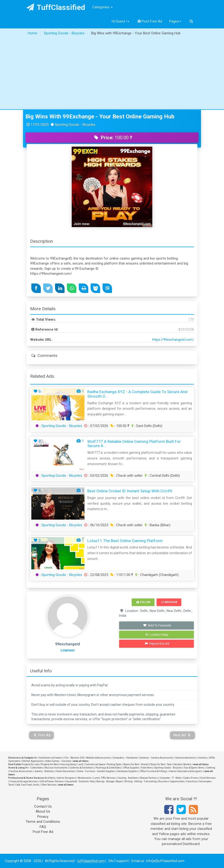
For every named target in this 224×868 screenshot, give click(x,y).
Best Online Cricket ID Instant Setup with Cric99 (130, 491)
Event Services (208, 778)
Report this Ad (157, 644)
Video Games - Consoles (58, 761)
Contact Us (43, 806)
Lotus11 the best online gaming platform (125, 541)
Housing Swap (68, 764)
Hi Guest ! (121, 21)
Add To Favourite (157, 625)
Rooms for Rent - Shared (136, 764)
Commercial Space (95, 764)
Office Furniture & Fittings (153, 771)
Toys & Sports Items (194, 768)
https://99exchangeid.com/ (173, 340)
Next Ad (182, 735)
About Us (43, 811)
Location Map (157, 635)
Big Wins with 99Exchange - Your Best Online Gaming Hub (100, 117)
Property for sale (30, 764)
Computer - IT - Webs (170, 778)
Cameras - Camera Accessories (156, 758)
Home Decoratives (65, 771)
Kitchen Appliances (33, 761)
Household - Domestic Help (80, 781)
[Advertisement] (112, 74)
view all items (81, 761)
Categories (103, 7)
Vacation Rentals (182, 764)
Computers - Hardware (125, 758)
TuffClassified (56, 7)
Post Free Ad (150, 21)
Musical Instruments (56, 768)
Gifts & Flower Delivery (51, 781)
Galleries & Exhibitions (82, 768)
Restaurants (85, 778)
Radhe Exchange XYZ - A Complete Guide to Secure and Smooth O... (137, 394)
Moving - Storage (105, 781)
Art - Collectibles (34, 768)
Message (169, 602)
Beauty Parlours (149, 778)
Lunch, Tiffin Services (104, 778)
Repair (119, 781)
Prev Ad (42, 735)
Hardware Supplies (127, 771)
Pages (175, 21)
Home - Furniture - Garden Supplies (96, 771)
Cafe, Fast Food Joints (27, 785)
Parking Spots (114, 764)
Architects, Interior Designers (60, 778)
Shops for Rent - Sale (161, 764)
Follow (143, 602)
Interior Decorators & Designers (186, 771)
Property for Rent (50, 764)
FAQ (43, 827)
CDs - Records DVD (74, 758)
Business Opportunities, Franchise (177, 781)
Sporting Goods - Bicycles (62, 426)
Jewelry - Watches (44, 771)
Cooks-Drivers (191, 778)
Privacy (43, 817)
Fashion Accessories (21, 771)
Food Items (147, 768)
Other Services (49, 785)
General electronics (186, 758)
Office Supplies (131, 768)
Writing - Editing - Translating (141, 781)
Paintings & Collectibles (108, 768)
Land (80, 764)
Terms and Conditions (43, 822)
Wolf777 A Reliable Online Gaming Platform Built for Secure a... (134, 444)
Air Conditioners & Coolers (48, 758)
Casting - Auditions (128, 778)
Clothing (211, 768)
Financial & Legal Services (24, 781)
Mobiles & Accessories (98, 758)
